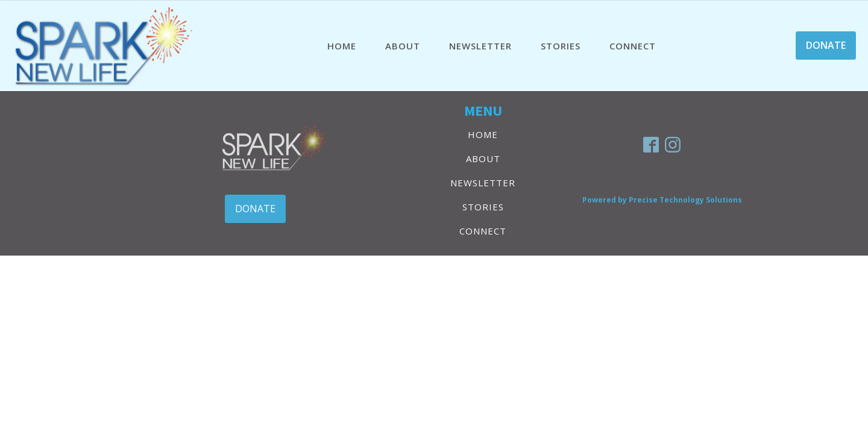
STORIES (561, 46)
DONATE (826, 45)
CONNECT (633, 46)
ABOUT (403, 46)
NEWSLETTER (480, 46)
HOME (342, 46)
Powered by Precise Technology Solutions (662, 200)
